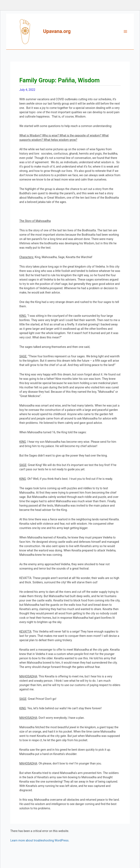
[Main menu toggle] (125, 31)
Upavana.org (57, 31)
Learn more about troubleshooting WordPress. (40, 840)
